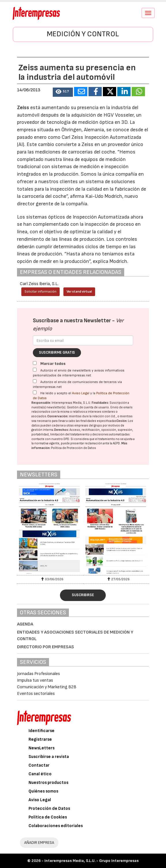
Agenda (25, 624)
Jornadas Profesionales (38, 674)
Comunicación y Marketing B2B (47, 687)
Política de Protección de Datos (73, 448)
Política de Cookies (48, 817)
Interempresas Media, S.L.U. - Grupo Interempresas (92, 861)
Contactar (39, 765)
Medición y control (83, 34)
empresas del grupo (88, 426)
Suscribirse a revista (49, 757)
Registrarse (40, 739)
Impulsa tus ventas (35, 680)
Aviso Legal (81, 393)
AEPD (116, 443)
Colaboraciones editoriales (56, 826)
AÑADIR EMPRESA (39, 843)
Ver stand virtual (79, 292)
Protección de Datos (49, 809)
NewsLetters (41, 748)
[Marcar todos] (35, 363)
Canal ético (40, 774)
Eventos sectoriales (36, 694)
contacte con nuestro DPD (50, 439)
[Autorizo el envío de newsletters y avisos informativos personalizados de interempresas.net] (35, 370)
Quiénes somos (43, 791)
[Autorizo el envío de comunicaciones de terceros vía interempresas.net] (35, 381)
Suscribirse (83, 595)
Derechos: (62, 430)
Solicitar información (40, 292)
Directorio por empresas (46, 647)
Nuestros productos (48, 783)
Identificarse (41, 731)
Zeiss (23, 108)
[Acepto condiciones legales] (35, 392)
